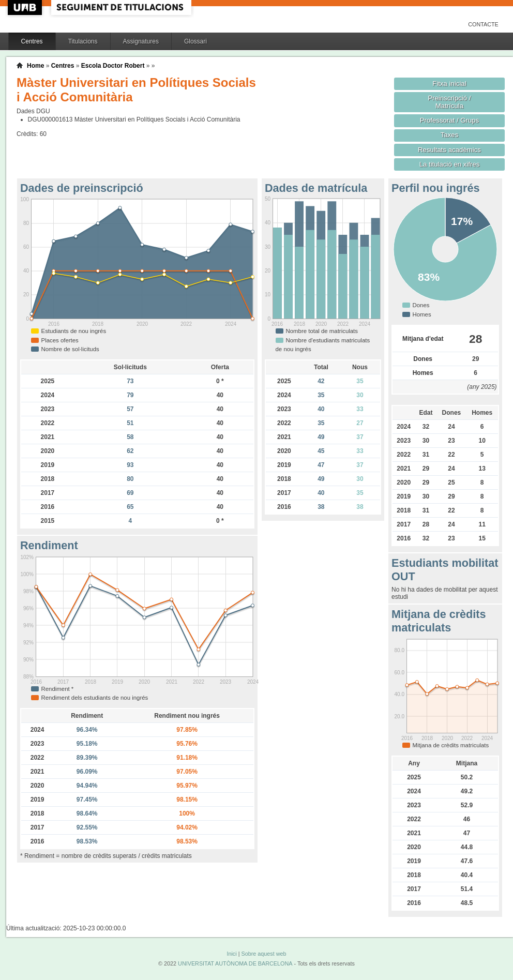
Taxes (450, 135)
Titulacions (83, 41)
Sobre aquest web (263, 954)
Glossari (195, 41)
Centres (32, 41)
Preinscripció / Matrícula (450, 102)
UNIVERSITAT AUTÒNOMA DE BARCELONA (235, 963)
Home (35, 66)
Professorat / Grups (449, 120)
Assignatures (141, 41)
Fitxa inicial (449, 84)
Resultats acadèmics (449, 150)
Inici (231, 954)
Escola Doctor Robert (113, 66)
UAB (26, 7)
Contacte (483, 24)
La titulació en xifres (450, 164)
